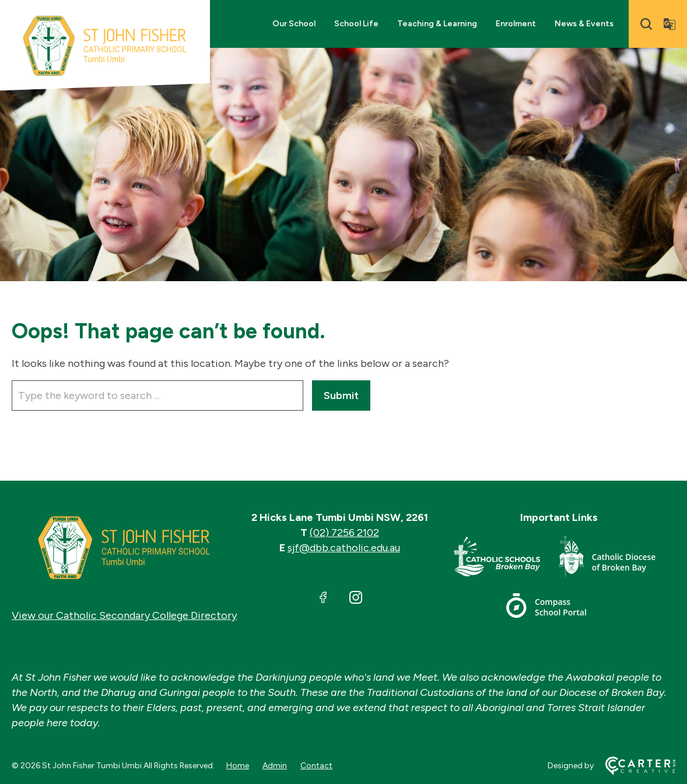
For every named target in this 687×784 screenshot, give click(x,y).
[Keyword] (157, 395)
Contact (316, 766)
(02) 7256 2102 (344, 533)
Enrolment (516, 24)
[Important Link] (506, 559)
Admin (275, 766)
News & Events (584, 24)
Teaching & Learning (437, 24)
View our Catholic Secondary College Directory (124, 615)
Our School (294, 24)
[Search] (646, 24)
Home (238, 766)
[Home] (124, 548)
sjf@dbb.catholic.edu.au (344, 548)
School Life (356, 24)
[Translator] (670, 24)
